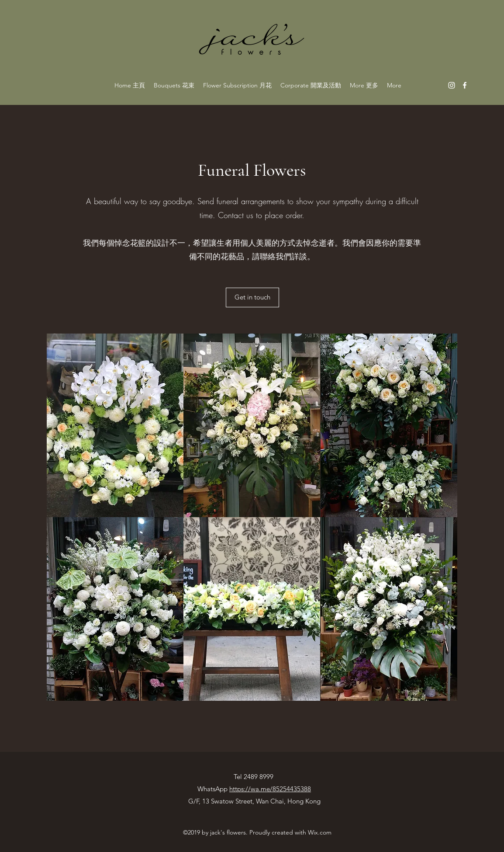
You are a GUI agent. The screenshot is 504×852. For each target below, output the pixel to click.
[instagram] (452, 85)
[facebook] (465, 85)
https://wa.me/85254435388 (270, 789)
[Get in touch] (252, 297)
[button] (115, 425)
